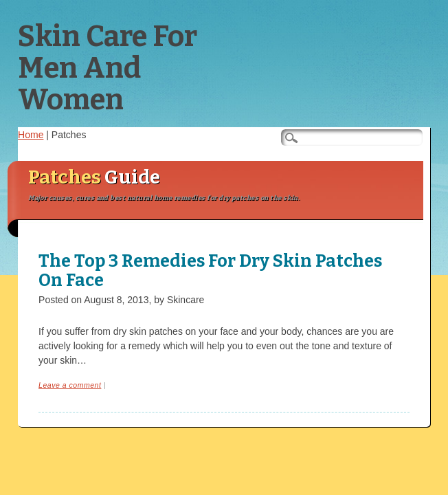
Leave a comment (70, 385)
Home (31, 135)
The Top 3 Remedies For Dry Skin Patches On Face (210, 271)
